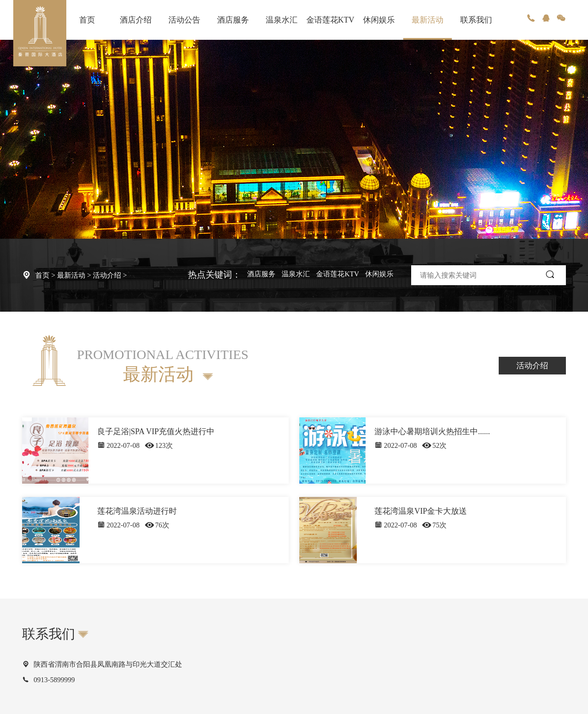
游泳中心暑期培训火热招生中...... (432, 431)
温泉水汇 (282, 20)
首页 (87, 20)
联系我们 (476, 20)
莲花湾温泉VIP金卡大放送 (421, 511)
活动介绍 (107, 275)
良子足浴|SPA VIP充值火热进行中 (156, 431)
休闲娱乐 (379, 20)
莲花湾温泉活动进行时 (137, 511)
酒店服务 (233, 20)
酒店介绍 (136, 20)
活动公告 (184, 20)
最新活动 (428, 20)
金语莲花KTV (330, 20)
